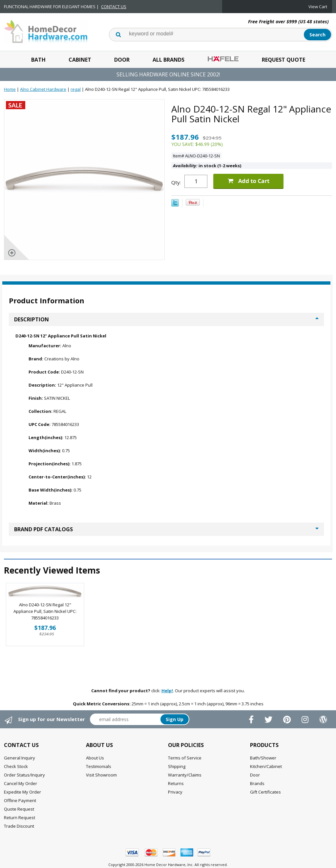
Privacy (175, 792)
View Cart (318, 7)
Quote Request (19, 809)
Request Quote (283, 60)
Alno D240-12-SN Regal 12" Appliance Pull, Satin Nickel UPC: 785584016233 (45, 611)
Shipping (177, 766)
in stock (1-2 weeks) (207, 166)
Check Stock (16, 766)
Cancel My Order (21, 783)
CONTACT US (114, 7)
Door (122, 60)
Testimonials (99, 766)
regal (76, 89)
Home (10, 89)
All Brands (168, 60)
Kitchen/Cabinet (266, 766)
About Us (95, 758)
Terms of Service (185, 758)
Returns (176, 783)
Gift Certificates (265, 792)
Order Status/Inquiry (24, 775)
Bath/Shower (263, 758)
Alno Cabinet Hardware (43, 89)
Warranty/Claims (185, 775)
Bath (38, 60)
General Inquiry (20, 758)
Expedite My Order (22, 792)
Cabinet (80, 60)
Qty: (176, 182)
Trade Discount (19, 826)
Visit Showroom (101, 775)
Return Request (20, 818)
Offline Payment (20, 800)
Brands (257, 783)
